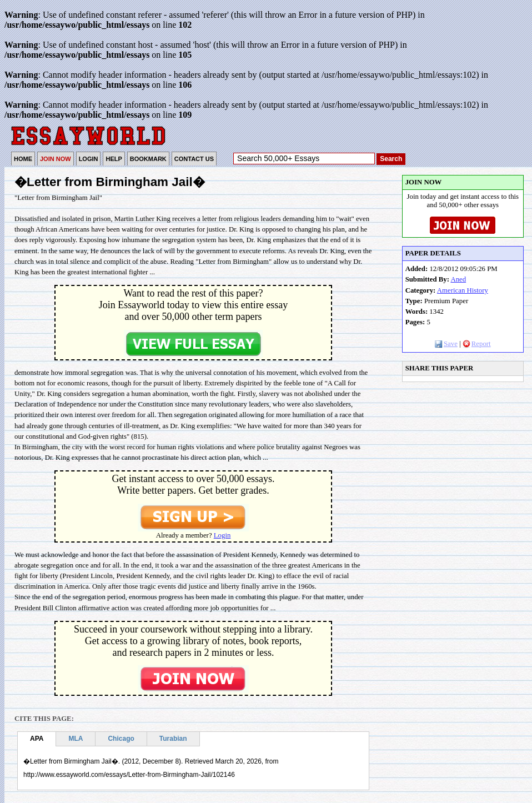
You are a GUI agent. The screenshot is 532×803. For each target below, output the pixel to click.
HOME (23, 159)
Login (222, 535)
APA (37, 739)
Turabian (173, 739)
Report (477, 344)
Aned (458, 279)
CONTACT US (194, 159)
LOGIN (89, 159)
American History (463, 290)
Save (446, 344)
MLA (76, 739)
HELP (114, 159)
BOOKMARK (148, 159)
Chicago (121, 739)
